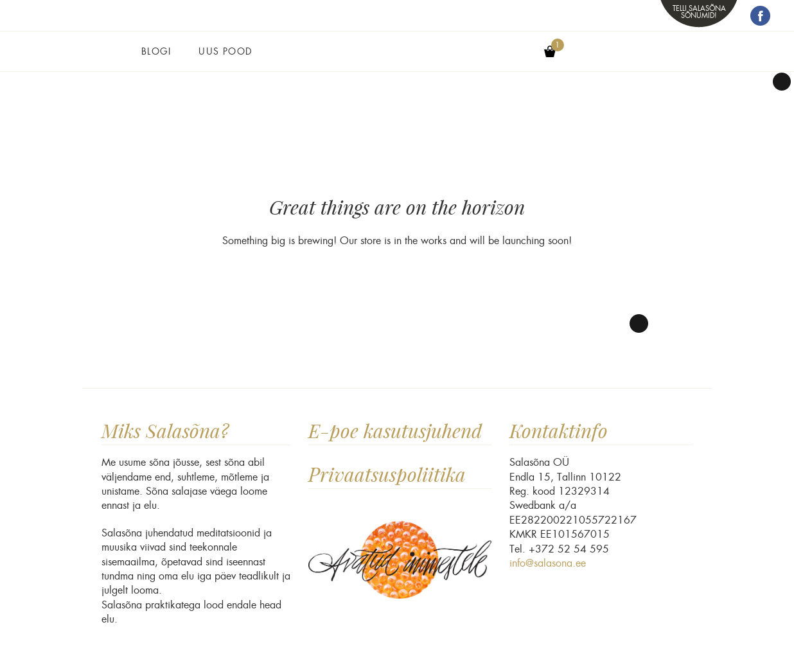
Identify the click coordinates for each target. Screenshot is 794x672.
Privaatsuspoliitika (387, 474)
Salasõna (397, 59)
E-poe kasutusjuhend (395, 431)
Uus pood (225, 51)
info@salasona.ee (548, 563)
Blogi (156, 51)
